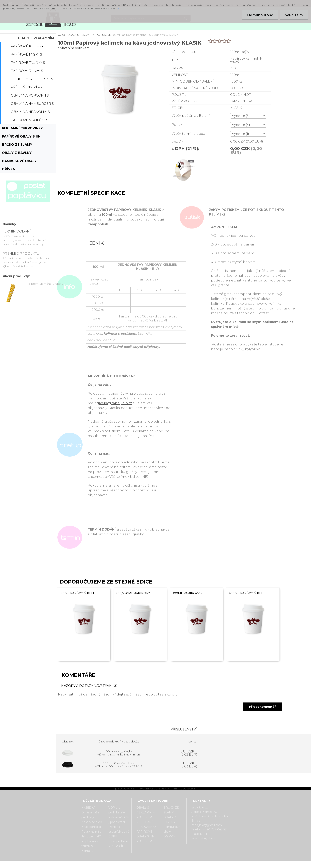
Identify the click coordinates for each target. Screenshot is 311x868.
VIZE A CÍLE (117, 846)
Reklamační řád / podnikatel (119, 820)
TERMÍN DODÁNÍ (16, 231)
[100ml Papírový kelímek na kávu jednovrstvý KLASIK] (183, 160)
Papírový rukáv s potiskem (27, 72)
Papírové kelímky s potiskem (29, 47)
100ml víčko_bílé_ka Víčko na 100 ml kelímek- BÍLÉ (119, 753)
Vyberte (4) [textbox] (241, 125)
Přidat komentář (262, 707)
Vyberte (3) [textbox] (241, 116)
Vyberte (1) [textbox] (240, 134)
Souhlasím (294, 15)
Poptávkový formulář (90, 844)
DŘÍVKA (8, 169)
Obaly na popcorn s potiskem (30, 97)
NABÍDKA (88, 808)
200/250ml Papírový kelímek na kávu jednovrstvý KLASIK (134, 593)
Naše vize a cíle (92, 822)
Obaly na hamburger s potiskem (32, 105)
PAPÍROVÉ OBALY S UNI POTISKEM (22, 138)
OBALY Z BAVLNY (17, 153)
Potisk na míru (91, 832)
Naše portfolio (91, 827)
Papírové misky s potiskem (26, 56)
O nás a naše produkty (90, 815)
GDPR (113, 836)
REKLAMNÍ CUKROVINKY (22, 128)
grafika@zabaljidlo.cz (114, 403)
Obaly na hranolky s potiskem (30, 113)
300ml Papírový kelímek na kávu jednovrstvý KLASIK (191, 593)
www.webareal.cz (171, 865)
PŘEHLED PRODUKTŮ (21, 254)
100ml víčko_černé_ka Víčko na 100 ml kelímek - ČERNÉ (119, 765)
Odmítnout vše (260, 15)
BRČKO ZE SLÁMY (17, 145)
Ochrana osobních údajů (119, 829)
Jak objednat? (91, 836)
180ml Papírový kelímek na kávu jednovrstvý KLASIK (78, 593)
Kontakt (87, 851)
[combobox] (248, 116)
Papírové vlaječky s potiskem (29, 121)
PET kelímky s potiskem (32, 79)
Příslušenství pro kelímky (28, 88)
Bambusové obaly (19, 161)
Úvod (61, 35)
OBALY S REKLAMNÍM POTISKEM (36, 39)
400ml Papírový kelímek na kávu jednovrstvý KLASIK (247, 593)
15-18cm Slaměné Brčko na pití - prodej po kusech (46, 284)
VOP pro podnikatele (117, 810)
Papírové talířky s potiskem (28, 64)
